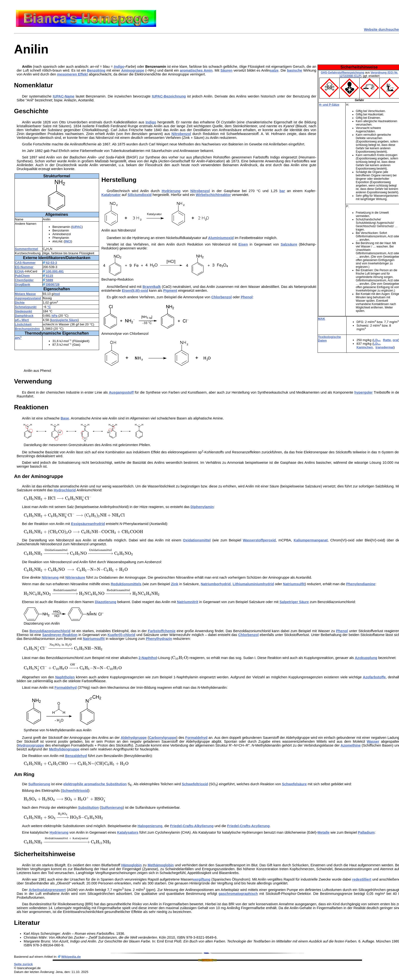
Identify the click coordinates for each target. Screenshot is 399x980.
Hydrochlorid (65, 490)
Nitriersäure (75, 577)
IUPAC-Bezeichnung (169, 96)
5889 (48, 280)
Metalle (324, 832)
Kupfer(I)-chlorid (121, 635)
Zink (174, 584)
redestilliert (362, 879)
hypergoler (363, 392)
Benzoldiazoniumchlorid (50, 631)
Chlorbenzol (221, 297)
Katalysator (111, 195)
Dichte (20, 303)
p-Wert (22, 320)
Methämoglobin (161, 865)
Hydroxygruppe (31, 745)
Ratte (387, 340)
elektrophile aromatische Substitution (95, 784)
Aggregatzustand (28, 298)
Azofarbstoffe (374, 677)
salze (274, 70)
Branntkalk (152, 287)
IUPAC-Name (64, 96)
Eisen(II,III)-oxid (135, 291)
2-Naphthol (148, 658)
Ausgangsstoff (121, 392)
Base (65, 418)
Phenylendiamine (361, 584)
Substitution (88, 808)
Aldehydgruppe (134, 738)
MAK (322, 319)
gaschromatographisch (238, 894)
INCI (68, 241)
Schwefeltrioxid (195, 784)
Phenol (247, 297)
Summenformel (27, 249)
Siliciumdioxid (140, 195)
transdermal (385, 347)
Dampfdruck (24, 316)
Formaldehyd (65, 688)
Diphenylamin (202, 507)
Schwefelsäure (294, 784)
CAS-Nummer (25, 263)
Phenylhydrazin (159, 639)
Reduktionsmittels (126, 584)
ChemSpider (24, 280)
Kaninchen (365, 347)
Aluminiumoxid (221, 238)
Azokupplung (366, 658)
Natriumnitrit (188, 602)
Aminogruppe (133, 70)
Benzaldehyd (76, 756)
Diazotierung (105, 602)
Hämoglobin (132, 865)
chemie (170, 631)
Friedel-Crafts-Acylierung (248, 826)
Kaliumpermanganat (311, 540)
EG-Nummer (24, 267)
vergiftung (202, 879)
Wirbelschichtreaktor (213, 195)
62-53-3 (50, 263)
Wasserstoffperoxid (259, 540)
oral (396, 340)
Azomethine (351, 745)
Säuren (226, 70)
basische (295, 70)
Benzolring (96, 70)
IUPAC (77, 227)
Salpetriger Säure (294, 602)
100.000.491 (53, 271)
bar (282, 191)
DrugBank (23, 284)
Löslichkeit (23, 324)
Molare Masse (25, 294)
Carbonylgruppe (163, 738)
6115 (48, 276)
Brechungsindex (27, 329)
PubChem (22, 276)
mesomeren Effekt (72, 74)
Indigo (119, 67)
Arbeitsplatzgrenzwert (47, 890)
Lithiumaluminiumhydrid (253, 584)
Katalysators (128, 832)
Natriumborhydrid (216, 584)
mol (57, 294)
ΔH (18, 338)
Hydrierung (171, 191)
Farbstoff (156, 631)
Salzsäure (289, 244)
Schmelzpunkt (26, 307)
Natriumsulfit (294, 584)
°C (49, 307)
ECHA (19, 271)
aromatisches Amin (196, 70)
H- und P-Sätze (329, 105)
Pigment (170, 291)
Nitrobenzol (181, 134)
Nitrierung (50, 577)
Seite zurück (23, 964)
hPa (54, 316)
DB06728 (51, 284)
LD (377, 340)
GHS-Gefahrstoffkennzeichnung (342, 73)
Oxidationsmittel (197, 540)
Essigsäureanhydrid (88, 524)
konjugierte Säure (64, 320)
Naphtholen (65, 677)
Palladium (366, 832)
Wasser (373, 741)
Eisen (243, 244)
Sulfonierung (39, 784)
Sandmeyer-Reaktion (60, 635)
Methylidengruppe (64, 749)
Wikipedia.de (71, 957)
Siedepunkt (24, 311)
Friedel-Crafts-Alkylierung (192, 826)
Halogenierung (150, 826)
